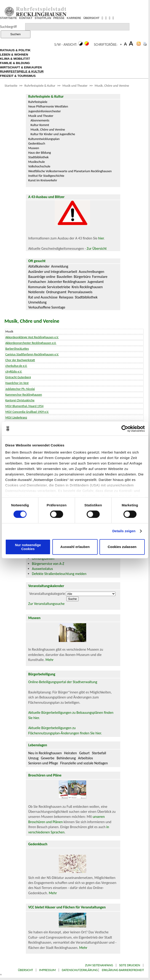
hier (101, 238)
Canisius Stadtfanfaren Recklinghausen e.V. (32, 354)
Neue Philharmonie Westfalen (48, 106)
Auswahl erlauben (75, 547)
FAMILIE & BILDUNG (15, 63)
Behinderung (66, 758)
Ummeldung (37, 302)
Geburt (84, 753)
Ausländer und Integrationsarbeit (53, 272)
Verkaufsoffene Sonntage (47, 307)
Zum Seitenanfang (99, 965)
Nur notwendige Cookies (28, 547)
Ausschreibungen (91, 272)
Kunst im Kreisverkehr (43, 180)
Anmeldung (60, 266)
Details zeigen (124, 531)
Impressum (47, 970)
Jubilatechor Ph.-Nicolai (20, 389)
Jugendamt (95, 282)
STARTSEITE (8, 18)
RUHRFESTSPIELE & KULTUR (22, 71)
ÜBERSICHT (91, 18)
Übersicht (26, 970)
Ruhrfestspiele (38, 102)
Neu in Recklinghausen (45, 753)
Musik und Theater (75, 86)
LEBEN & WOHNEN (14, 55)
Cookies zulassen (122, 547)
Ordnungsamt (56, 292)
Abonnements (40, 120)
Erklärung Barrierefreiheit (123, 970)
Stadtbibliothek (38, 157)
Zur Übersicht (97, 248)
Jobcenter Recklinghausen (67, 282)
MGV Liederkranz (16, 418)
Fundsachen (37, 282)
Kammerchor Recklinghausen (24, 395)
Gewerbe (48, 758)
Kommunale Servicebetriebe (49, 287)
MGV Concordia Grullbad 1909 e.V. (27, 412)
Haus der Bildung (39, 153)
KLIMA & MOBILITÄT (15, 59)
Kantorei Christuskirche (20, 400)
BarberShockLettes (17, 349)
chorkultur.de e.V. (16, 366)
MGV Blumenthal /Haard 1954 (24, 406)
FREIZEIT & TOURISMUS (18, 76)
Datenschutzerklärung (80, 970)
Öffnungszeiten (43, 558)
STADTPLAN (43, 18)
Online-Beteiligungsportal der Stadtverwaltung (63, 682)
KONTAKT (26, 18)
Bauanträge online (42, 277)
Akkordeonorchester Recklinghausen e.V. (31, 343)
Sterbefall (99, 753)
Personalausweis (80, 292)
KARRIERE (74, 18)
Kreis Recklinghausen (87, 287)
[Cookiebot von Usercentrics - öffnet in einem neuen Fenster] (125, 429)
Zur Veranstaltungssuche (46, 604)
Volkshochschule (39, 166)
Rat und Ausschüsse (43, 297)
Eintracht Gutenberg (18, 377)
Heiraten (70, 753)
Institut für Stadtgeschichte (46, 176)
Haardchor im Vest (17, 383)
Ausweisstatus (42, 569)
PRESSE (59, 18)
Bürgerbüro (82, 277)
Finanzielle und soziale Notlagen (84, 763)
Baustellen (64, 277)
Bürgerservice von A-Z (48, 564)
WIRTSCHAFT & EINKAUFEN (21, 67)
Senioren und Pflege (43, 763)
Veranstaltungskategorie (47, 594)
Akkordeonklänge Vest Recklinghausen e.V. (32, 337)
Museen (33, 148)
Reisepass (66, 297)
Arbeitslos (85, 758)
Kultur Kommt (40, 125)
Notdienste (36, 292)
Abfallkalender (39, 266)
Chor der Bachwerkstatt (20, 360)
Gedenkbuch (37, 143)
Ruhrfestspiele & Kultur (40, 86)
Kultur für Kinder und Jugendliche (53, 134)
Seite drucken (130, 965)
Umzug (33, 758)
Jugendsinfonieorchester (44, 111)
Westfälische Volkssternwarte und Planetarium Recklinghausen (70, 171)
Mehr (50, 660)
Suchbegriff (8, 27)
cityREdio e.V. (14, 372)
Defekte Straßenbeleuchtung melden (59, 574)
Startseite (11, 86)
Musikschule (36, 162)
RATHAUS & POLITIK (15, 50)
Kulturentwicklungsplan (44, 139)
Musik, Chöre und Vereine (112, 86)
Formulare (100, 277)
